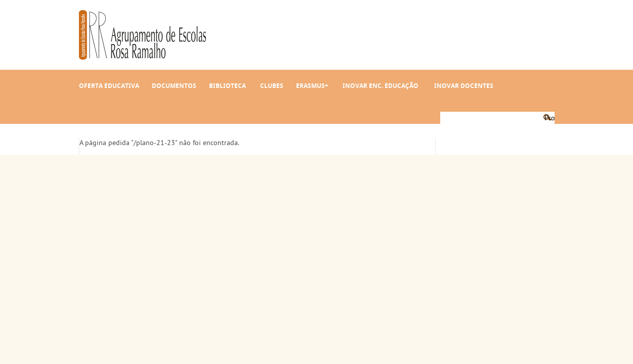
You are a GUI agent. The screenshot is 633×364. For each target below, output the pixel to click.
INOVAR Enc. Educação (381, 86)
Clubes (272, 86)
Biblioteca (227, 86)
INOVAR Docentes (464, 86)
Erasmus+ (312, 86)
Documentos (174, 86)
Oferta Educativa (109, 86)
